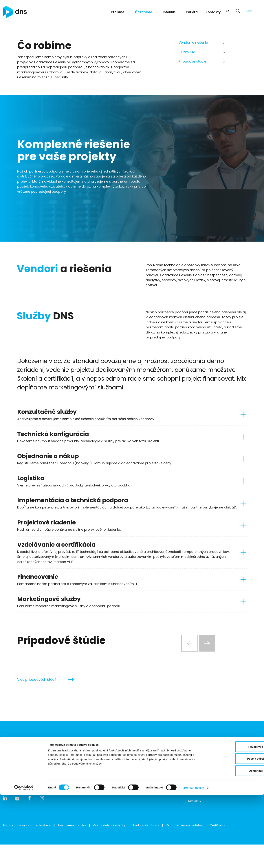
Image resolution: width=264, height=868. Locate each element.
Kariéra (192, 14)
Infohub (169, 14)
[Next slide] (207, 661)
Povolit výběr (233, 832)
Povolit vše (233, 820)
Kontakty (213, 14)
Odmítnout (233, 844)
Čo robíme (144, 14)
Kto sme (118, 14)
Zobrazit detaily (194, 861)
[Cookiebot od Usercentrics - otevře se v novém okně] (24, 861)
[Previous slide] (185, 661)
